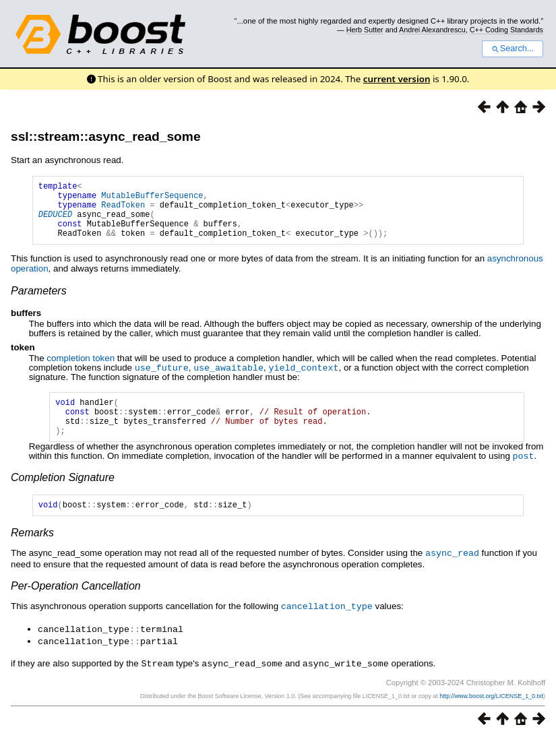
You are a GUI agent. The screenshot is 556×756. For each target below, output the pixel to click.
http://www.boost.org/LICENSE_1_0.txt (491, 714)
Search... (513, 49)
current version (397, 79)
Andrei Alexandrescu (432, 30)
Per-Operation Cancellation (76, 606)
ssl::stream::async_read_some (106, 136)
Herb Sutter (365, 30)
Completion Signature (63, 496)
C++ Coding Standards (506, 30)
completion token (81, 370)
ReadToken (123, 211)
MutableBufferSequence (152, 199)
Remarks (32, 554)
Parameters (39, 303)
